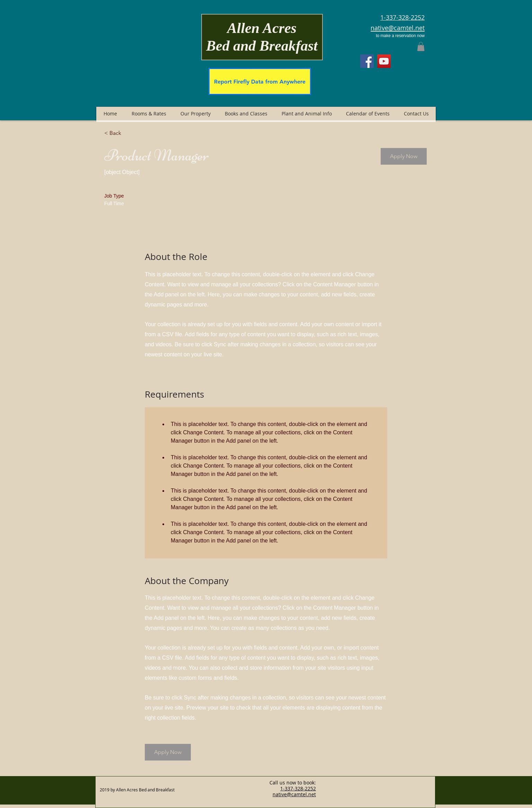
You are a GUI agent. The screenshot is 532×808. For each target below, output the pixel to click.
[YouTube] (384, 61)
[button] (421, 46)
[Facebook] (367, 61)
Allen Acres (262, 28)
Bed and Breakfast (262, 46)
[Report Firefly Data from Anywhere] (260, 81)
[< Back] (129, 133)
